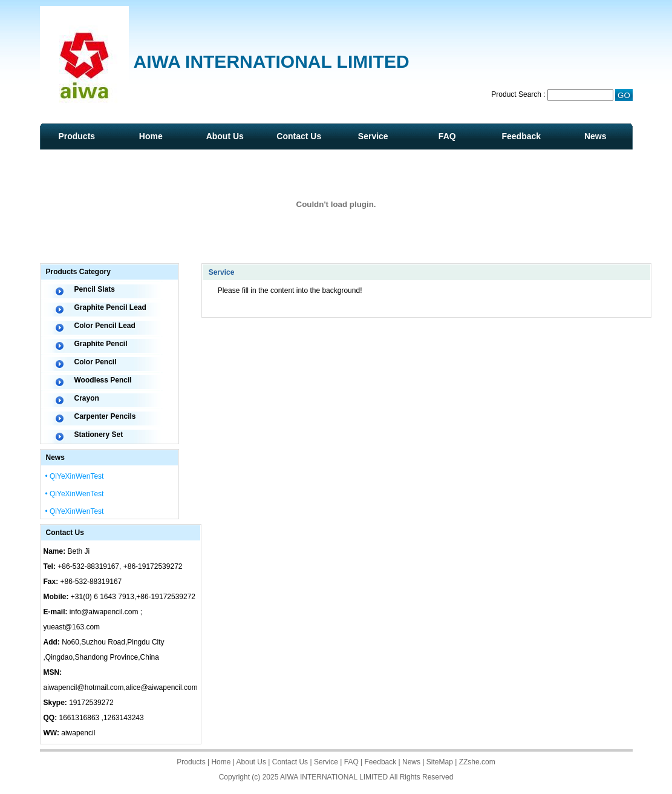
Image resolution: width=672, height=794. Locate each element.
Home (151, 136)
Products (77, 136)
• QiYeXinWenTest (75, 476)
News (595, 136)
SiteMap (440, 762)
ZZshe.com (477, 762)
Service (373, 136)
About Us (225, 136)
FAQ (447, 136)
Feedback (521, 136)
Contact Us (299, 136)
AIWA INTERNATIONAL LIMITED (334, 777)
